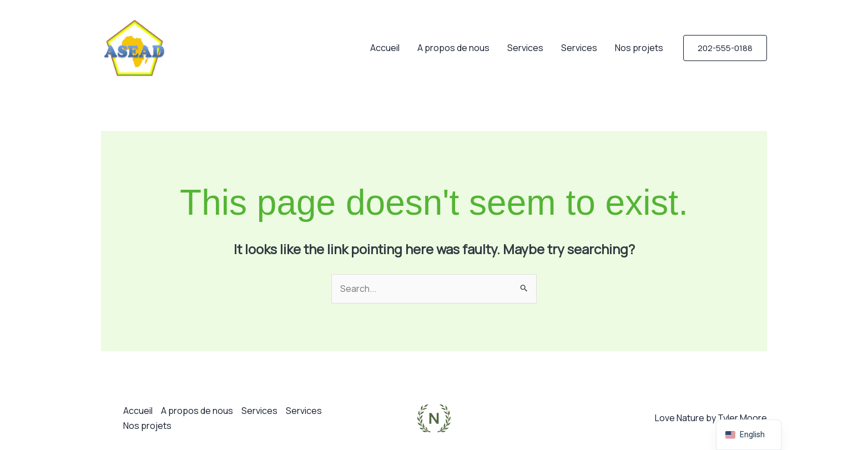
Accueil (385, 48)
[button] (725, 48)
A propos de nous (453, 48)
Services (525, 48)
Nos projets (639, 48)
